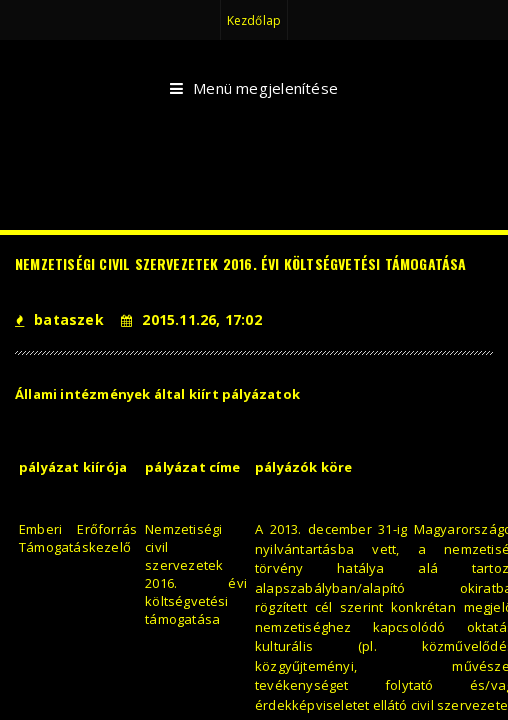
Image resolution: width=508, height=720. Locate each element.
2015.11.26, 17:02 (191, 319)
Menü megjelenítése (254, 89)
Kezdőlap (254, 20)
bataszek (59, 319)
